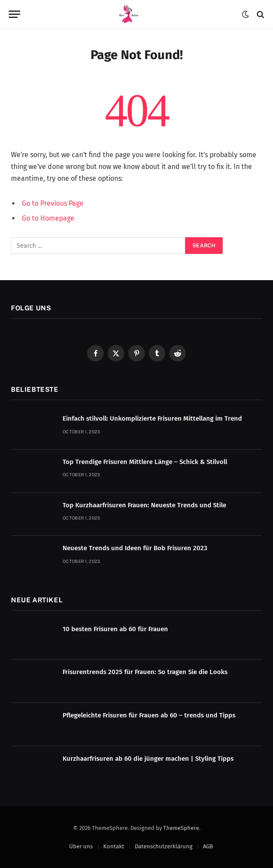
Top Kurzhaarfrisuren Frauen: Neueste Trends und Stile (144, 505)
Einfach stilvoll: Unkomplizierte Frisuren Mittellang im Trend (152, 418)
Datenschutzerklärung (164, 846)
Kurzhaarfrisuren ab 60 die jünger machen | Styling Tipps (148, 759)
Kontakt (114, 846)
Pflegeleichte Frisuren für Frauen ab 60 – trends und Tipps (149, 715)
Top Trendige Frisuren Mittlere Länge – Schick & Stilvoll (145, 462)
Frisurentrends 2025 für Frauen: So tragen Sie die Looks (145, 672)
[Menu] (14, 14)
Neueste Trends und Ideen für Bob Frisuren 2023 (135, 548)
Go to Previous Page (53, 203)
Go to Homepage (48, 218)
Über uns (81, 846)
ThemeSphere (181, 828)
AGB (208, 846)
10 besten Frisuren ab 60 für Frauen (115, 629)
